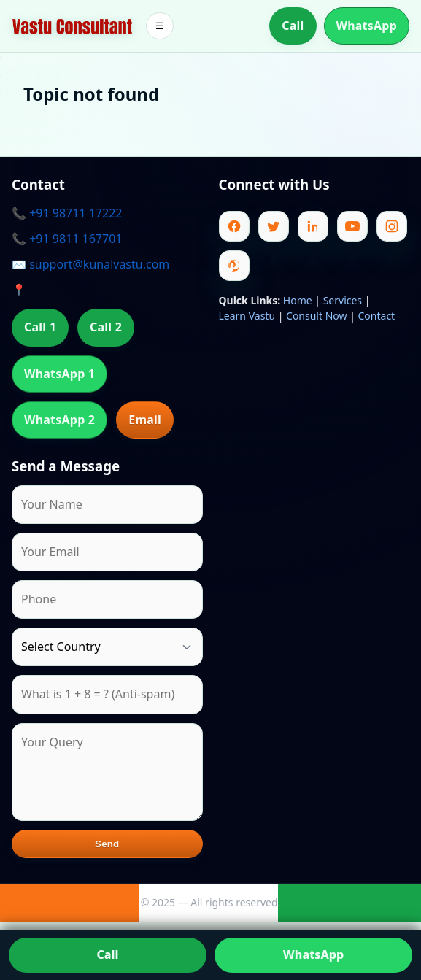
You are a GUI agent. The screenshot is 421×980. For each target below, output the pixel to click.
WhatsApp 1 (59, 374)
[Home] (72, 26)
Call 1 (40, 327)
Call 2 (106, 327)
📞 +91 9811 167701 (67, 239)
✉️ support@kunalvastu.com (90, 264)
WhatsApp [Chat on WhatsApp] (313, 954)
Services (343, 300)
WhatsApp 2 (59, 420)
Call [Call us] (108, 954)
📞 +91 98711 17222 (67, 213)
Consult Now (316, 316)
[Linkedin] (313, 226)
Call (293, 26)
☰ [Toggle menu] (160, 26)
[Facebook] (234, 226)
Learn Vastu (247, 316)
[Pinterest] (234, 266)
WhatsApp (367, 26)
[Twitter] (274, 226)
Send (107, 844)
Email (145, 420)
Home (298, 300)
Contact (377, 316)
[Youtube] (352, 226)
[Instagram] (392, 226)
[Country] (107, 647)
